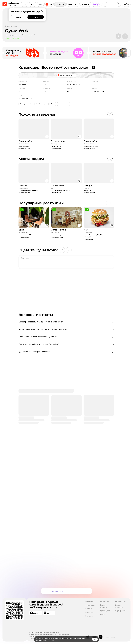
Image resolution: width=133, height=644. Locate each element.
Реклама (89, 609)
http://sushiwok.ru (25, 98)
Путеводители (106, 611)
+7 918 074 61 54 (98, 91)
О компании (90, 605)
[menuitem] (25, 4)
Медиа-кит (90, 601)
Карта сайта (90, 612)
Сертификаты (120, 611)
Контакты (89, 616)
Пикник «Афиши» (104, 606)
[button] (23, 104)
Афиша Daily (105, 601)
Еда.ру (103, 614)
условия (51, 640)
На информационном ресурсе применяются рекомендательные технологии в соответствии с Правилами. (50, 633)
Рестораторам (121, 601)
